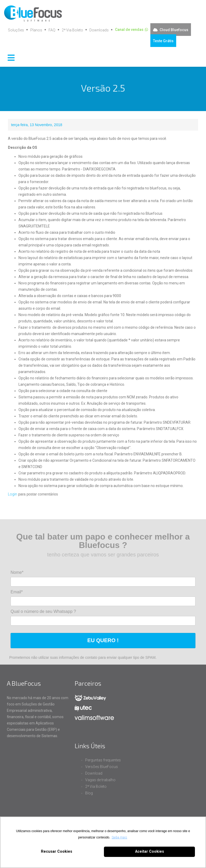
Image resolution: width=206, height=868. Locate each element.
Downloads (99, 30)
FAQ (52, 30)
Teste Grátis (163, 41)
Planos (36, 30)
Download (94, 773)
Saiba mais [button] (119, 837)
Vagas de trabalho (100, 780)
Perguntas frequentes (103, 760)
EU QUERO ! (103, 640)
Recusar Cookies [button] (57, 852)
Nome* (17, 572)
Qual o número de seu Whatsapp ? (43, 611)
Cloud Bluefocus (174, 30)
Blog (89, 793)
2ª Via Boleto (72, 30)
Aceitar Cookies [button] (150, 852)
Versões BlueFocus (102, 767)
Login (13, 494)
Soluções (16, 30)
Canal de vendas (129, 30)
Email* (17, 592)
